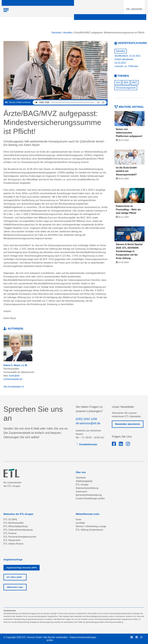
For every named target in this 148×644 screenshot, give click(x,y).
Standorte (81, 478)
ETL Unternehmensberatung (18, 530)
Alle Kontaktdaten (14, 387)
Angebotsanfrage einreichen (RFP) (22, 568)
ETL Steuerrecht (12, 540)
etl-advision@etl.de (88, 423)
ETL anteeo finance (13, 544)
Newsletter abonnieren (128, 424)
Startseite (56, 33)
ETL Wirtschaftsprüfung (16, 526)
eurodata (80, 523)
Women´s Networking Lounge (91, 526)
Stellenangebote (84, 481)
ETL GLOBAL (10, 519)
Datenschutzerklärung (87, 488)
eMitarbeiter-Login (15, 587)
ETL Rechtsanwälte (13, 523)
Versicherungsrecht (126, 88)
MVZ (135, 82)
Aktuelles (68, 33)
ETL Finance (10, 533)
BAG (126, 82)
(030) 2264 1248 (86, 419)
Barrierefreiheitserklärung (89, 495)
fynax (78, 519)
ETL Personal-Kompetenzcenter (20, 537)
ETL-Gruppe (82, 485)
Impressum (81, 492)
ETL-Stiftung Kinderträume (89, 530)
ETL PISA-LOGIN (14, 577)
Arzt (118, 82)
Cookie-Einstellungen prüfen (90, 498)
